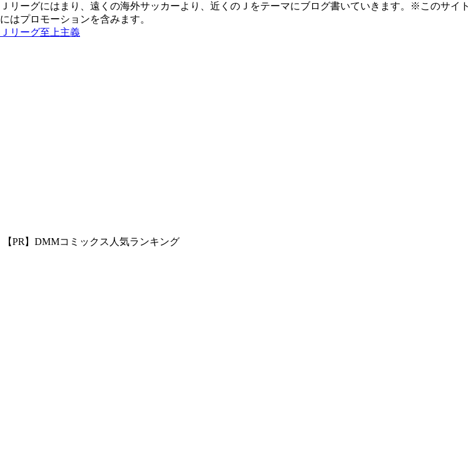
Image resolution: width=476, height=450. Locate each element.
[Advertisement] (238, 142)
